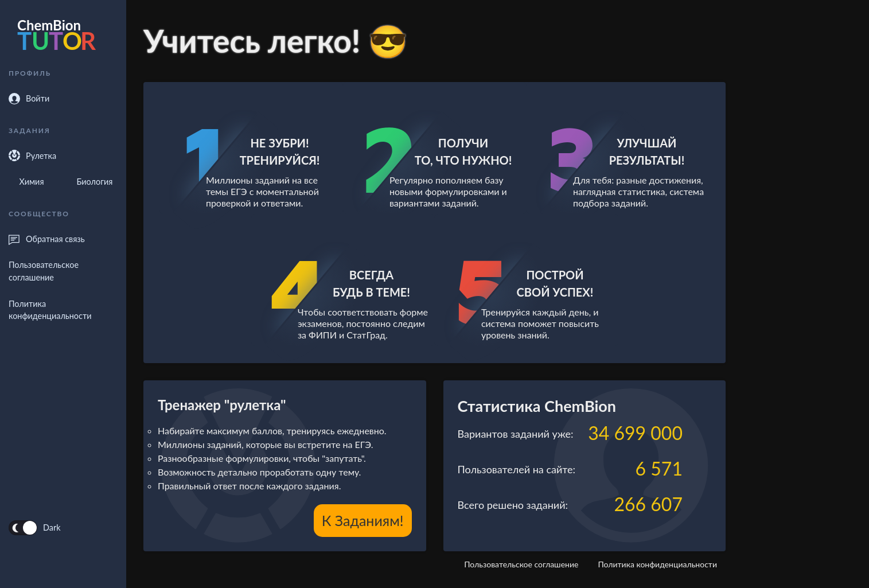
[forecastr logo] (63, 37)
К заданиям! (363, 520)
